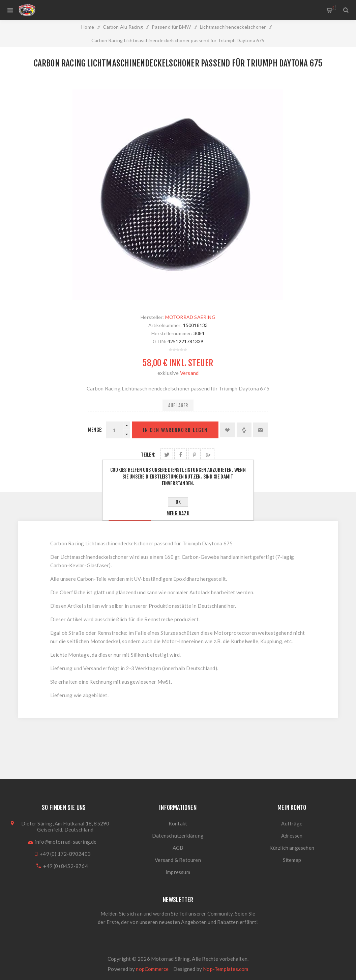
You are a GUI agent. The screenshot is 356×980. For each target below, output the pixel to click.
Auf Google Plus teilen (208, 455)
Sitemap (292, 860)
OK (178, 502)
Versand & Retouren (178, 860)
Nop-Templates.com (226, 969)
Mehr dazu (178, 513)
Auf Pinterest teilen (194, 455)
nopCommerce (152, 969)
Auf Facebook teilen (181, 455)
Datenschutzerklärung (178, 836)
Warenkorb (333, 7)
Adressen (292, 836)
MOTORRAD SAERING (190, 317)
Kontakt (178, 823)
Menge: (95, 430)
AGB (178, 848)
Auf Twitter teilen (167, 455)
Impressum (178, 872)
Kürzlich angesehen (292, 848)
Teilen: (148, 455)
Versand (189, 373)
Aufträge (292, 823)
